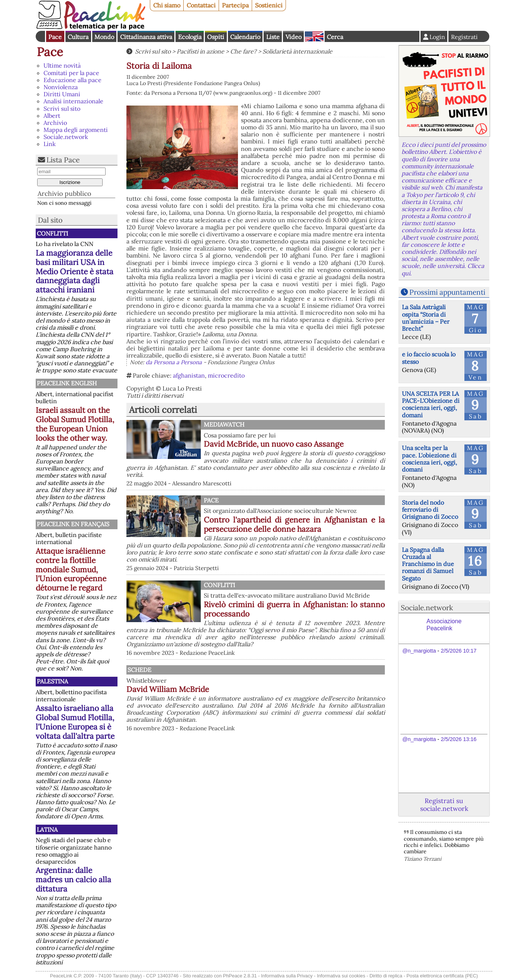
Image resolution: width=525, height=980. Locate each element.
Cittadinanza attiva (146, 37)
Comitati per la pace (71, 73)
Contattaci (201, 5)
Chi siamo (167, 5)
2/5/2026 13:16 (458, 739)
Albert (52, 116)
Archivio (55, 123)
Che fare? (243, 51)
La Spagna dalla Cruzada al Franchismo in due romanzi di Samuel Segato (428, 564)
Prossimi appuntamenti (447, 292)
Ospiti (216, 37)
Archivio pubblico (64, 193)
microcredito (226, 375)
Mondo (104, 37)
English (314, 36)
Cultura (78, 37)
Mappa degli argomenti (76, 130)
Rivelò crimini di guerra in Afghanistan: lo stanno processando (294, 609)
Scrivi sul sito (62, 109)
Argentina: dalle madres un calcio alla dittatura (73, 879)
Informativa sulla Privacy (287, 976)
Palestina (52, 681)
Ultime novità (62, 65)
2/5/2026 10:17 (458, 651)
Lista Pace (63, 160)
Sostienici (269, 5)
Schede (139, 670)
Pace (55, 37)
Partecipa (235, 5)
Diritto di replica (386, 976)
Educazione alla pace (73, 80)
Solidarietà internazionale (297, 51)
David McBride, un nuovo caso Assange (274, 444)
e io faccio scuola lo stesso (429, 358)
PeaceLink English (67, 383)
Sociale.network (66, 137)
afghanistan (189, 375)
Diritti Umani (62, 94)
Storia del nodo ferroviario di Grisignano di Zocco (430, 510)
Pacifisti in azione (200, 51)
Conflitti (52, 233)
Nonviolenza (61, 87)
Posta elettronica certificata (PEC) (442, 976)
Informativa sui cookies (341, 976)
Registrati (464, 37)
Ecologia (190, 37)
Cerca (335, 37)
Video (294, 37)
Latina (47, 829)
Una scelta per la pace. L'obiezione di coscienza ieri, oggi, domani (429, 459)
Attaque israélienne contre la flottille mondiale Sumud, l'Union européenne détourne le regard (71, 570)
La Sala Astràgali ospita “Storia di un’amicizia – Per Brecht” (426, 318)
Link (50, 144)
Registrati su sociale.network (444, 805)
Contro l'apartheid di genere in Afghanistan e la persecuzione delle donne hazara (294, 524)
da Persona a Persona (174, 362)
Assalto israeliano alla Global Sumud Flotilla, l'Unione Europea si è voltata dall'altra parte (75, 722)
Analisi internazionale (73, 101)
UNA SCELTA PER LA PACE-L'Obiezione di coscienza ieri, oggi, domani (431, 404)
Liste (273, 37)
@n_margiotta (419, 651)
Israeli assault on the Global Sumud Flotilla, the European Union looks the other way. (75, 424)
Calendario (245, 37)
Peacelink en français (73, 524)
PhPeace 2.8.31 (240, 976)
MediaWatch (224, 424)
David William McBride (168, 689)
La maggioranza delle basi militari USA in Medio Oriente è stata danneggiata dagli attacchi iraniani (75, 271)
